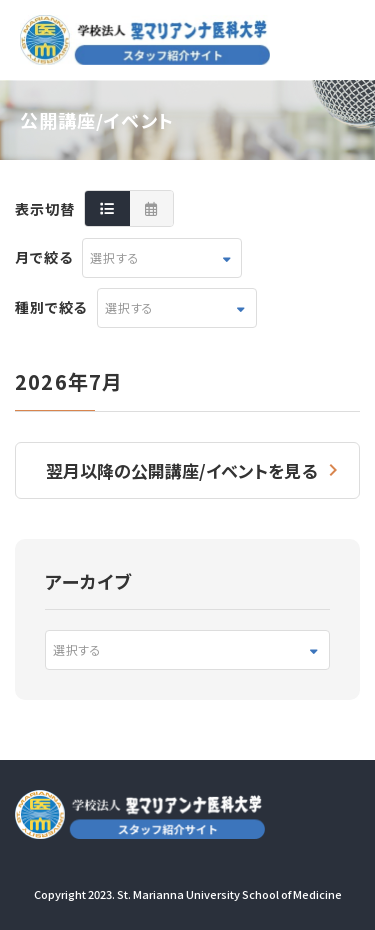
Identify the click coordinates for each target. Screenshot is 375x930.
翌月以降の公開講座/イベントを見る (181, 470)
